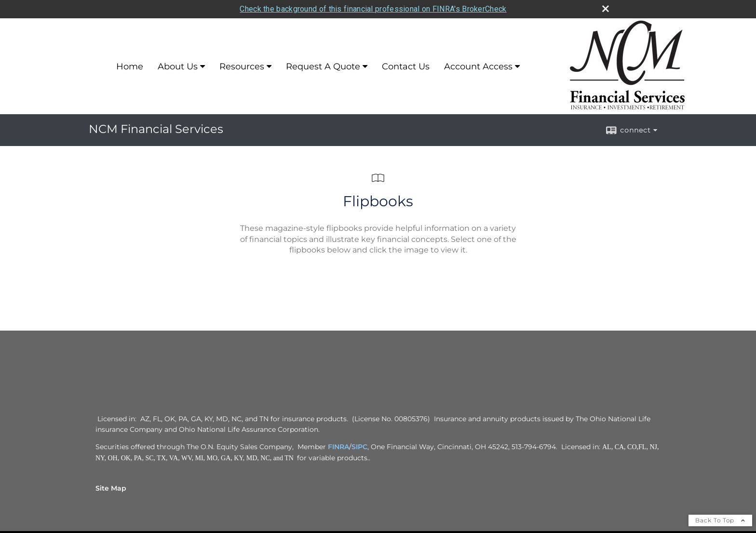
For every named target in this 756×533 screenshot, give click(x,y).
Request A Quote (323, 66)
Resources (242, 66)
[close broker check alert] (606, 8)
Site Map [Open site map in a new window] (111, 487)
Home (130, 66)
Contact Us (406, 66)
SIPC (359, 446)
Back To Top (720, 519)
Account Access (478, 66)
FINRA (338, 446)
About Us (178, 66)
